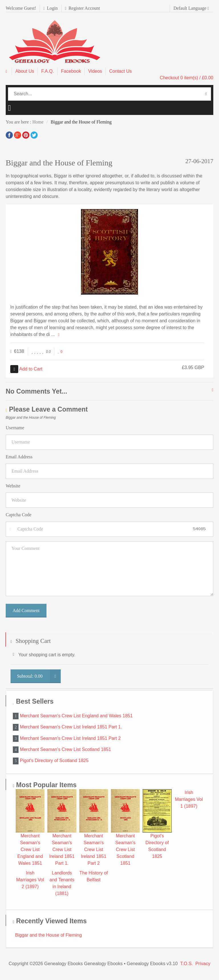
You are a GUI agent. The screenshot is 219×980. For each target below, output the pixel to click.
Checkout (186, 78)
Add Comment (26, 611)
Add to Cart (26, 369)
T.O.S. (186, 964)
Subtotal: (39, 676)
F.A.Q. (47, 71)
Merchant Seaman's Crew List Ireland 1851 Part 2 (70, 738)
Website (13, 486)
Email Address (19, 457)
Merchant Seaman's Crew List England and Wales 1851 (76, 716)
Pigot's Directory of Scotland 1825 (54, 761)
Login (51, 8)
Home (38, 122)
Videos (95, 71)
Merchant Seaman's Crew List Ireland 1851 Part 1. (71, 727)
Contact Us (120, 71)
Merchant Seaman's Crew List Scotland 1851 (66, 749)
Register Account (83, 8)
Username (15, 428)
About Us (25, 71)
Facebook (71, 71)
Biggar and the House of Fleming (48, 935)
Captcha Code (19, 515)
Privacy (203, 964)
